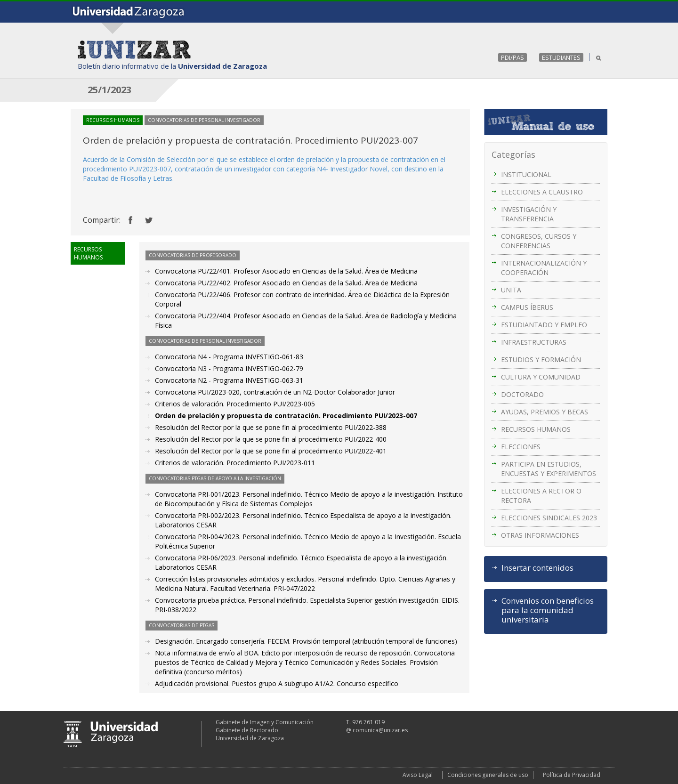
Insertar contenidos (537, 568)
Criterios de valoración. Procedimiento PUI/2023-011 (235, 463)
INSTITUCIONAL (526, 174)
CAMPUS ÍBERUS (527, 307)
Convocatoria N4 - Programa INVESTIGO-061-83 (229, 357)
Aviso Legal (418, 775)
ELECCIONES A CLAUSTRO (542, 192)
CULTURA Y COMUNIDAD (541, 377)
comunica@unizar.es (380, 730)
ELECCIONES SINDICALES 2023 (549, 518)
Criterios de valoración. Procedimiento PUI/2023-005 (235, 404)
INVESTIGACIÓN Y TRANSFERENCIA (529, 214)
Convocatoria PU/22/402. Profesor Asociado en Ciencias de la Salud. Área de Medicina (286, 283)
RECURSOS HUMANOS (536, 429)
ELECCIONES (521, 447)
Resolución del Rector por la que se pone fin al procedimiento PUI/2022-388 (271, 427)
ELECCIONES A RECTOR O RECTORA (541, 496)
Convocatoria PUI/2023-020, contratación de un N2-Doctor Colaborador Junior (275, 392)
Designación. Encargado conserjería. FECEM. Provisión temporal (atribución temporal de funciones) (306, 641)
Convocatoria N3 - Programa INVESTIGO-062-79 (229, 368)
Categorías (513, 154)
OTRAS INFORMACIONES (540, 535)
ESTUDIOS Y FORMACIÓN (541, 360)
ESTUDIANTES (561, 57)
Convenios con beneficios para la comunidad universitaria (548, 610)
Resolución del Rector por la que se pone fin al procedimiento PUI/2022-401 (271, 451)
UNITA (511, 290)
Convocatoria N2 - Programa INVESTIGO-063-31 (229, 380)
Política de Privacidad (572, 775)
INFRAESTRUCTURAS (534, 342)
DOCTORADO (522, 394)
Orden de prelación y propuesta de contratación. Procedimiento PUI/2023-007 (286, 416)
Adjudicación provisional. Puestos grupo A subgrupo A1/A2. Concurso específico (277, 683)
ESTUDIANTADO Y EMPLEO (544, 325)
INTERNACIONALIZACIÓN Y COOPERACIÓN (544, 268)
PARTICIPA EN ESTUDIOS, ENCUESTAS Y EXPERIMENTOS (549, 469)
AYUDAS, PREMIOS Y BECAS (545, 412)
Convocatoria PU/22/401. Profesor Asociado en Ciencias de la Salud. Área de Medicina (286, 271)
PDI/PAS (513, 57)
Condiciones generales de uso (488, 775)
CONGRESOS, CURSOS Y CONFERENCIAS (539, 241)
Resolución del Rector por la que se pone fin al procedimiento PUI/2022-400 (271, 439)
